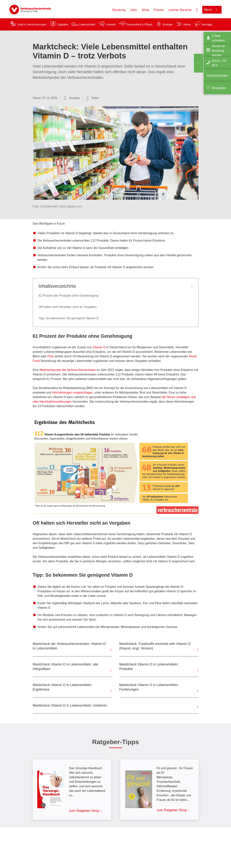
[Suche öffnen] (197, 10)
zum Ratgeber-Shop (84, 811)
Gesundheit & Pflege (140, 24)
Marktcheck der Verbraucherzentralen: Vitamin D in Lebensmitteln (69, 646)
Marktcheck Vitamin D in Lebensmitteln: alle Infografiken (66, 667)
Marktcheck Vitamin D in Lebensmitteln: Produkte (149, 667)
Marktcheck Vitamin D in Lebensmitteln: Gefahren (70, 705)
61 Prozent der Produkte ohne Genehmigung (69, 296)
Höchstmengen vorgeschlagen (72, 393)
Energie (168, 24)
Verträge (207, 24)
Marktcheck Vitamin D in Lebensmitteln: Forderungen (149, 687)
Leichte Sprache (180, 10)
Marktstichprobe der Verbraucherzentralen (68, 370)
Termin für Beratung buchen (218, 51)
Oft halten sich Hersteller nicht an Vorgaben (68, 307)
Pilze (51, 356)
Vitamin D (99, 347)
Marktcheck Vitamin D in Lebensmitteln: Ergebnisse (63, 687)
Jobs (133, 10)
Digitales (63, 24)
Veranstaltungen (217, 76)
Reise (187, 24)
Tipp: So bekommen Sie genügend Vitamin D (69, 318)
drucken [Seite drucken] (74, 98)
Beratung (119, 10)
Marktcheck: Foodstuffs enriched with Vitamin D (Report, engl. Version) (155, 646)
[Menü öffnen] (212, 10)
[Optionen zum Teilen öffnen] (93, 98)
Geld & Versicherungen (32, 24)
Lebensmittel (87, 24)
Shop (145, 10)
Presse (159, 10)
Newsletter (219, 88)
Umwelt (111, 24)
